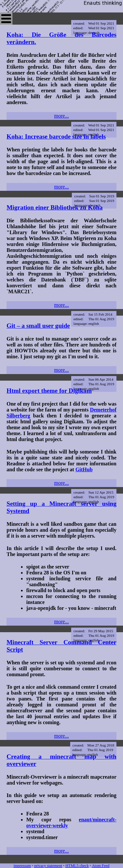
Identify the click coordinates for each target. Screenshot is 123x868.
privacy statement (48, 866)
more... (61, 116)
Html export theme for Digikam (49, 391)
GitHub (84, 469)
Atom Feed (101, 866)
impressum (22, 866)
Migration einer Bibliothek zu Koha (55, 207)
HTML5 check (77, 866)
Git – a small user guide (38, 326)
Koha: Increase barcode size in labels (56, 136)
